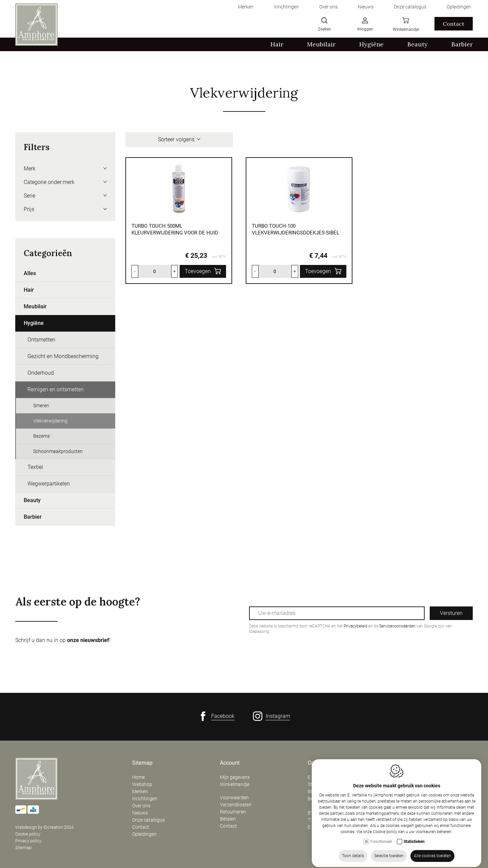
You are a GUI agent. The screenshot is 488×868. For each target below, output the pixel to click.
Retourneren (233, 812)
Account (230, 763)
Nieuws (140, 813)
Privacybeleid (355, 626)
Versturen (451, 613)
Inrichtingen (145, 799)
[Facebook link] (216, 716)
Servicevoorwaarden (397, 626)
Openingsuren (412, 763)
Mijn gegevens (235, 777)
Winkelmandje (235, 784)
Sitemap (23, 848)
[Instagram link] (271, 716)
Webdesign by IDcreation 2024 (44, 827)
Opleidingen (144, 834)
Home (138, 777)
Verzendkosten (236, 805)
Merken (140, 791)
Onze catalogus (148, 820)
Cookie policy (28, 834)
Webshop (142, 784)
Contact (141, 827)
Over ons (141, 806)
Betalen (228, 819)
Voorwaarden (234, 798)
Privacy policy (28, 841)
